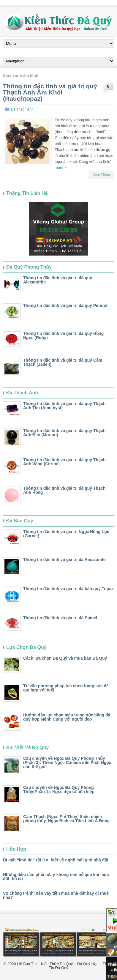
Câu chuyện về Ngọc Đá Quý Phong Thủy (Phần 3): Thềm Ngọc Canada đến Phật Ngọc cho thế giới (67, 762)
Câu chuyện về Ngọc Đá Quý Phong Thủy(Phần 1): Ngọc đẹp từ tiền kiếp (59, 790)
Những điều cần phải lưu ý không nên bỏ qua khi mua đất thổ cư (56, 877)
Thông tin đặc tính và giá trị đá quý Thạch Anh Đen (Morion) (64, 433)
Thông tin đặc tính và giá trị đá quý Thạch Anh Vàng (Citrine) (64, 462)
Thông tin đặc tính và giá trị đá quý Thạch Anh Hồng (64, 490)
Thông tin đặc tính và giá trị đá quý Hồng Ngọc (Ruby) (63, 335)
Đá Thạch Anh (22, 109)
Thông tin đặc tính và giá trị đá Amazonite (64, 560)
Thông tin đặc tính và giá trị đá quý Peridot (65, 305)
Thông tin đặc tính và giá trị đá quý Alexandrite (58, 280)
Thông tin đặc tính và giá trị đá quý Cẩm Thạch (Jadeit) (63, 362)
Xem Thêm (101, 175)
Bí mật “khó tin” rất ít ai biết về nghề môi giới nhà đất (56, 860)
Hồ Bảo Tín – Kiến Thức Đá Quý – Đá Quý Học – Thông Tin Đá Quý (65, 966)
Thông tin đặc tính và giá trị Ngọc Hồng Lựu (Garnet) (66, 534)
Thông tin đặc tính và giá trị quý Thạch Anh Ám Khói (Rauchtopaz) (50, 92)
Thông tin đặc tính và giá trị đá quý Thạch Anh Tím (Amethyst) (64, 406)
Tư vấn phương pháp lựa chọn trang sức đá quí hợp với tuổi (66, 688)
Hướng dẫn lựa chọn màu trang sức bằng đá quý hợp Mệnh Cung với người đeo (67, 717)
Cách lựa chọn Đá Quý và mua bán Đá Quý (65, 658)
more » (61, 167)
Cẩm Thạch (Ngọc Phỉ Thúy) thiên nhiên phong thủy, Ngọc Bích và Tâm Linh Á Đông (66, 819)
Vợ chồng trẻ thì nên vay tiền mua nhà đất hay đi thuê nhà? (56, 895)
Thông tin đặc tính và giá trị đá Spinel (60, 618)
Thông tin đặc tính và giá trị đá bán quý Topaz (68, 589)
